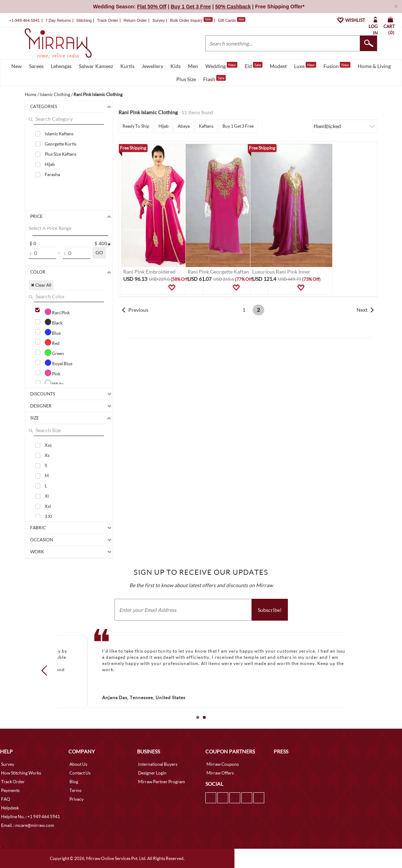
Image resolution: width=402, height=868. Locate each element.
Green (54, 353)
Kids (176, 66)
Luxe (305, 65)
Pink (53, 373)
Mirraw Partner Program (162, 782)
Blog (74, 782)
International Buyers (158, 764)
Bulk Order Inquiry (186, 20)
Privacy (77, 799)
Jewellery (152, 66)
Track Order (108, 20)
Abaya (184, 126)
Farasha (52, 174)
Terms (75, 790)
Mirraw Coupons (223, 764)
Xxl (48, 506)
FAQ (6, 799)
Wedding (221, 65)
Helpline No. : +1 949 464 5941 (31, 817)
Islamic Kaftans (59, 134)
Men (193, 66)
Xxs (48, 445)
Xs (47, 455)
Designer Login (152, 773)
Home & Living (374, 66)
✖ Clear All (41, 285)
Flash (214, 79)
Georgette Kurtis (61, 144)
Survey (158, 20)
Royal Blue (59, 363)
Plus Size (186, 79)
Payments (10, 790)
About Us (78, 764)
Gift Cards (232, 20)
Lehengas (61, 66)
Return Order (135, 20)
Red (52, 342)
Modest (278, 66)
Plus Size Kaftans (61, 154)
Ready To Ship (136, 126)
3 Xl (48, 516)
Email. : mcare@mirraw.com (28, 825)
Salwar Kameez (96, 66)
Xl (47, 496)
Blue (53, 332)
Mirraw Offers (220, 773)
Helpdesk (10, 808)
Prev (47, 670)
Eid (254, 65)
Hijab (50, 164)
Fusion (337, 65)
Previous (138, 310)
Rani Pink (57, 312)
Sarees (36, 66)
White (54, 383)
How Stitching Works (21, 773)
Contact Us (80, 773)
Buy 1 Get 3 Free (238, 126)
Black (54, 322)
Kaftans (206, 126)
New (17, 66)
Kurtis (127, 66)
